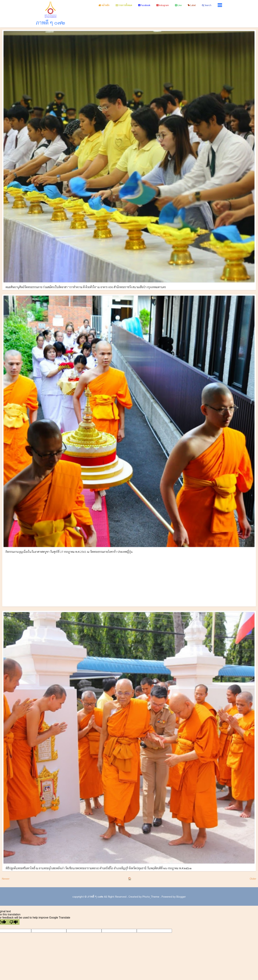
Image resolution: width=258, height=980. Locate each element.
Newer (6, 879)
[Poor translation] (14, 922)
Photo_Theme (151, 896)
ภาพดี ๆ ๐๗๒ (51, 22)
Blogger (181, 896)
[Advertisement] (129, 579)
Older (253, 879)
